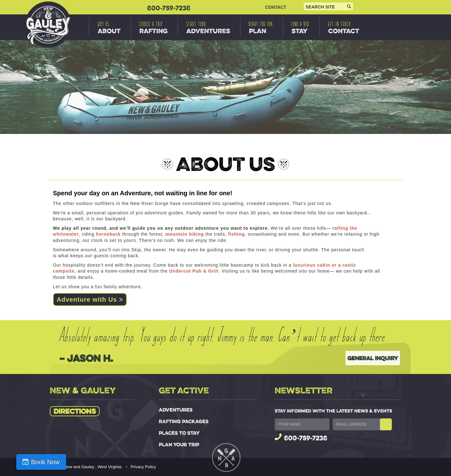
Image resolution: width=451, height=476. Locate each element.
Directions (75, 411)
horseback (108, 234)
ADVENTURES (208, 28)
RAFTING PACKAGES (184, 421)
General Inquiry (373, 358)
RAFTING (153, 28)
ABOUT (109, 28)
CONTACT (275, 7)
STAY (301, 28)
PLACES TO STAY (179, 433)
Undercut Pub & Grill (194, 271)
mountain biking (185, 234)
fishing (236, 234)
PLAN (261, 28)
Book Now (35, 462)
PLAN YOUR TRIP (179, 445)
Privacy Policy (143, 467)
